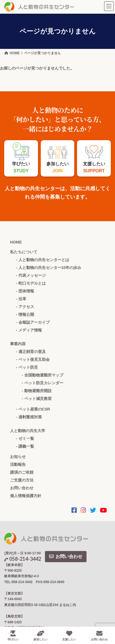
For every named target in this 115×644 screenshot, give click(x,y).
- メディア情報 (29, 330)
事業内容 (18, 344)
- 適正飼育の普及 (31, 352)
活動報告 (18, 464)
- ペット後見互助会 (33, 359)
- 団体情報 (25, 291)
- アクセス (25, 307)
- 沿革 (21, 299)
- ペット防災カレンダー (43, 383)
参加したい (40, 636)
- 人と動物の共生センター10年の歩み (49, 268)
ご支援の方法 (22, 480)
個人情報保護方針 (26, 496)
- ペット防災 (27, 367)
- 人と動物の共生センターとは (43, 260)
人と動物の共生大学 (28, 431)
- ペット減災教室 (37, 399)
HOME (16, 242)
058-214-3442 (23, 559)
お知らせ (18, 457)
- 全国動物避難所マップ (43, 375)
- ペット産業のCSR (33, 409)
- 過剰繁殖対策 (29, 417)
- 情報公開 (25, 314)
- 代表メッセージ (31, 275)
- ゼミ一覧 (25, 438)
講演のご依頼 (22, 472)
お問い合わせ (22, 488)
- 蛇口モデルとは (31, 283)
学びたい (13, 636)
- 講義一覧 (25, 446)
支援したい (69, 636)
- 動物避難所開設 (37, 391)
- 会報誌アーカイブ (33, 322)
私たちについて (24, 252)
